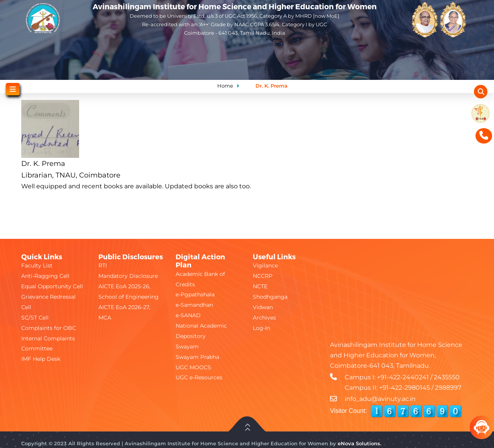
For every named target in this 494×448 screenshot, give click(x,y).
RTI (103, 265)
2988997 (448, 388)
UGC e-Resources (199, 377)
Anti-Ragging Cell (45, 276)
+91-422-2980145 (404, 388)
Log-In (261, 328)
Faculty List (37, 265)
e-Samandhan (194, 305)
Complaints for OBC (49, 328)
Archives (264, 318)
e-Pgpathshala (195, 294)
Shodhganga (270, 297)
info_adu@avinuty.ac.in (380, 399)
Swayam (187, 347)
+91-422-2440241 (403, 377)
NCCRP (263, 276)
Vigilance (265, 265)
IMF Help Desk (41, 359)
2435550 (447, 377)
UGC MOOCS (193, 367)
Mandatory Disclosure (128, 276)
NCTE (260, 286)
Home (225, 86)
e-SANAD (188, 315)
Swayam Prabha (197, 357)
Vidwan (263, 307)
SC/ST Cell (35, 318)
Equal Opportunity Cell (52, 286)
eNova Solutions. (360, 443)
